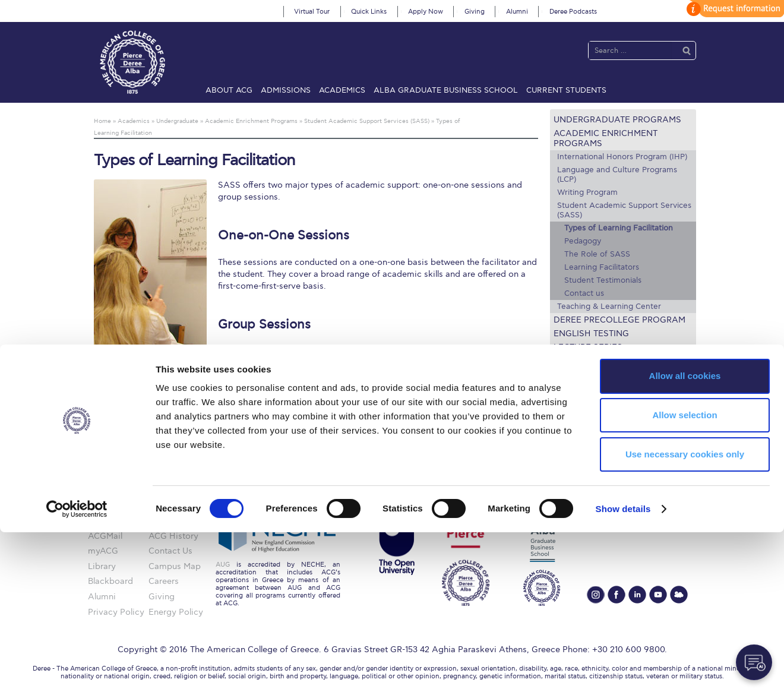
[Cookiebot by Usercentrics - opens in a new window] (77, 669)
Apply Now (426, 12)
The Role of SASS (597, 254)
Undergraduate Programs (617, 120)
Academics (342, 90)
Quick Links (369, 12)
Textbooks (579, 402)
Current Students (566, 90)
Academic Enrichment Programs (606, 138)
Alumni (517, 12)
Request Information (604, 429)
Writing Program (587, 192)
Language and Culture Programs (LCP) (617, 175)
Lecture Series (588, 347)
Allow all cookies (685, 535)
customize (734, 9)
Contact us (584, 293)
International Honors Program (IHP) (622, 157)
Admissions (286, 90)
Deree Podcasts (573, 12)
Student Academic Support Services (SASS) (624, 210)
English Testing (591, 334)
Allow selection (685, 575)
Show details (623, 669)
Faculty (571, 361)
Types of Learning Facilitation (619, 228)
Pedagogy (583, 241)
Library (571, 388)
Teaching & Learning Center (609, 306)
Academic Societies (600, 415)
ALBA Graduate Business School (446, 90)
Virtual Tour (312, 12)
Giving (475, 12)
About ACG (229, 90)
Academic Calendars (604, 375)
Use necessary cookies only (685, 614)
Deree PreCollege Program (619, 320)
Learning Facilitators (602, 267)
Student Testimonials (603, 280)
